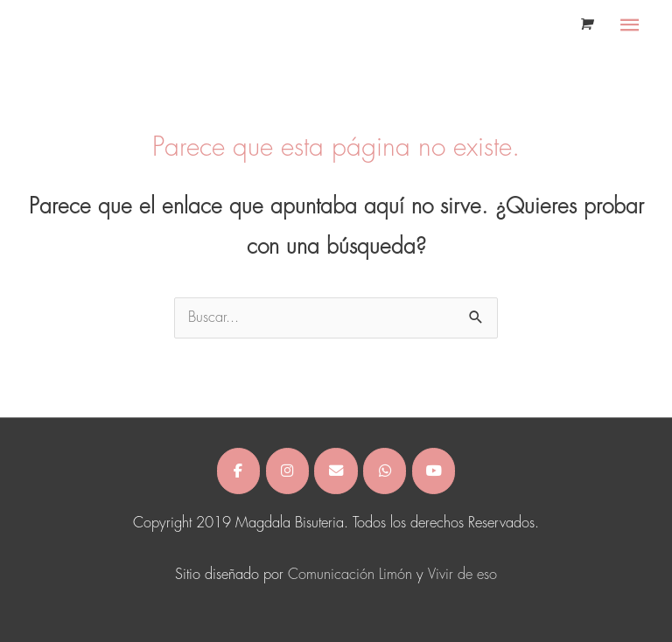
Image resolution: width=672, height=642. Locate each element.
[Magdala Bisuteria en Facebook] (238, 471)
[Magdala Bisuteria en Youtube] (434, 471)
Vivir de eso (462, 575)
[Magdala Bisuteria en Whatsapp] (385, 471)
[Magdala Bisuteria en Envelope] (336, 471)
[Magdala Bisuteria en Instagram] (287, 471)
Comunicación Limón (350, 575)
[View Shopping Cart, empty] (585, 24)
